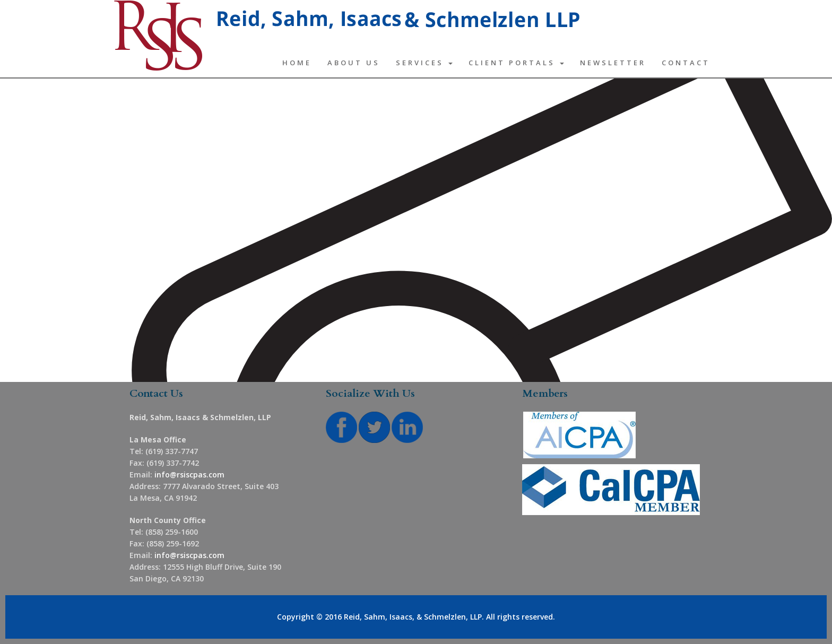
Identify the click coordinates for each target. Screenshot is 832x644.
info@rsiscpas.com (189, 475)
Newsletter (613, 63)
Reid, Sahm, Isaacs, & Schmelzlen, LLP (413, 617)
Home (297, 63)
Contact (686, 63)
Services (424, 63)
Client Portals (516, 63)
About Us (354, 63)
